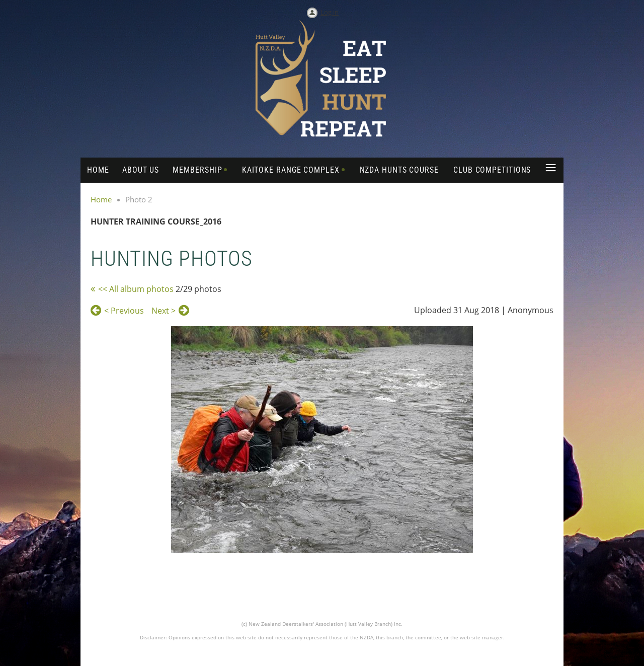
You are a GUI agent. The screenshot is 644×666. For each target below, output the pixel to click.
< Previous (124, 311)
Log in (330, 12)
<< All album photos (136, 289)
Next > (164, 311)
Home (101, 199)
